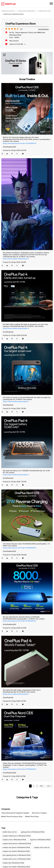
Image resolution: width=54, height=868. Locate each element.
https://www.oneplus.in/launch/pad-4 (16, 259)
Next (41, 786)
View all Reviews (43, 29)
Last (48, 786)
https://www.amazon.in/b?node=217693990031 (20, 143)
